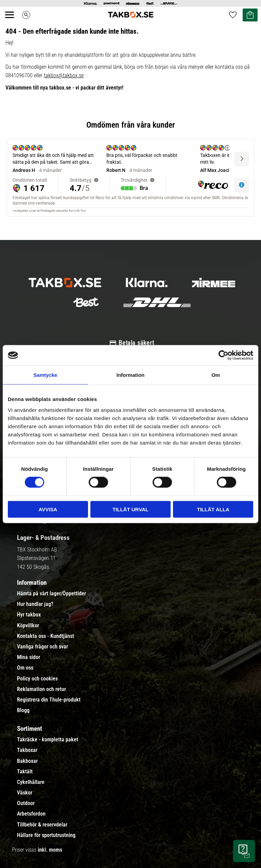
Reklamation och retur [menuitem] (41, 689)
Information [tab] (131, 375)
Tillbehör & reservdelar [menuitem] (42, 825)
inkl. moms (50, 850)
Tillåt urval (130, 509)
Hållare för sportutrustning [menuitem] (46, 835)
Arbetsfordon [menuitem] (31, 814)
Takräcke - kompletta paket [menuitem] (48, 740)
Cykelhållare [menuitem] (31, 782)
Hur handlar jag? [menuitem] (35, 604)
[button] (13, 22)
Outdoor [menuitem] (26, 803)
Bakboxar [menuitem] (27, 761)
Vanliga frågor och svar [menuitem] (42, 647)
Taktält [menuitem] (25, 772)
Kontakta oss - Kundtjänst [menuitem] (46, 636)
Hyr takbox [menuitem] (29, 615)
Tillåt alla (213, 509)
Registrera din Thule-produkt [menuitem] (49, 700)
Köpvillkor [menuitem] (28, 626)
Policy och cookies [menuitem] (37, 679)
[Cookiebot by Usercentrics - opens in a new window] (223, 355)
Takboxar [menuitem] (27, 750)
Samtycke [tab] (45, 375)
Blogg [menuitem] (23, 710)
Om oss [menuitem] (25, 668)
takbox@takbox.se (64, 75)
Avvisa (48, 509)
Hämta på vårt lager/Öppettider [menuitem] (51, 594)
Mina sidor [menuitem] (29, 657)
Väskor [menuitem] (25, 793)
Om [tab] (216, 375)
